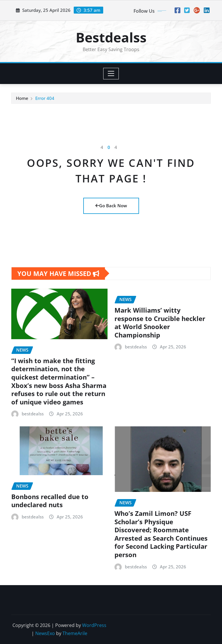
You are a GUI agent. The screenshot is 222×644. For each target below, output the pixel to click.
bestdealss (33, 414)
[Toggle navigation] (111, 74)
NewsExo (45, 633)
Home (22, 98)
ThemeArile (75, 633)
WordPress (94, 625)
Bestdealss (111, 37)
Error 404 (45, 98)
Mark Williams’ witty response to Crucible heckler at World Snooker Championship (160, 322)
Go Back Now (111, 206)
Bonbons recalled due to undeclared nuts (50, 501)
